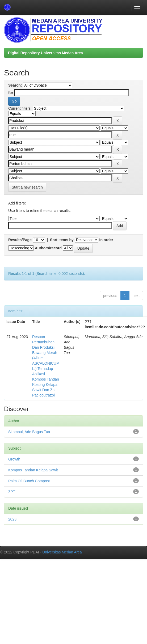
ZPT (12, 492)
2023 (12, 519)
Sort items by (62, 240)
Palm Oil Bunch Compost (29, 481)
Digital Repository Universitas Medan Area (45, 53)
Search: (15, 85)
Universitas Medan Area (62, 552)
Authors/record (48, 248)
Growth (14, 459)
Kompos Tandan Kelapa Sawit (33, 470)
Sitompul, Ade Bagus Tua (29, 432)
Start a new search (27, 187)
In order (106, 240)
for (11, 93)
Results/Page (20, 240)
